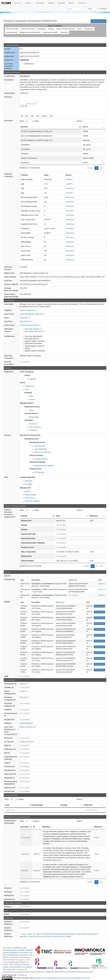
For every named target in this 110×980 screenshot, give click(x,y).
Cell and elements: (32, 413)
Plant (31, 396)
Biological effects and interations (30, 32)
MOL (27, 116)
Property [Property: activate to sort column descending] (24, 516)
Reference (88, 805)
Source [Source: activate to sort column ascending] (85, 127)
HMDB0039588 (27, 723)
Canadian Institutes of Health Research (17, 950)
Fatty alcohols (26, 321)
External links (89, 29)
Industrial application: (28, 477)
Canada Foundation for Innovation (15, 953)
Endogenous (29, 386)
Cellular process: (36, 469)
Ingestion (33, 379)
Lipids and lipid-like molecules (32, 314)
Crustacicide (26, 838)
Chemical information (28, 29)
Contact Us (83, 3)
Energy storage (30, 495)
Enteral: (28, 375)
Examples (61, 3)
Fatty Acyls (25, 318)
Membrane (34, 424)
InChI (51, 116)
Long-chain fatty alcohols (30, 325)
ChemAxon (70, 188)
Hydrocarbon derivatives (35, 331)
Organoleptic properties (50, 32)
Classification (41, 29)
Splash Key (73, 580)
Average (64, 805)
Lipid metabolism (41, 449)
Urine (31, 410)
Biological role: (25, 488)
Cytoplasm (33, 430)
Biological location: (27, 403)
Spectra (80, 29)
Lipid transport (40, 446)
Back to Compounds (99, 21)
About (72, 3)
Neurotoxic (25, 854)
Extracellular (34, 417)
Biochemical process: (37, 442)
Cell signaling (39, 472)
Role (6, 477)
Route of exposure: (27, 372)
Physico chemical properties (66, 29)
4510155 (24, 684)
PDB (38, 116)
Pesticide (24, 871)
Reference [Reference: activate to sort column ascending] (94, 516)
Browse (18, 3)
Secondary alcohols (33, 329)
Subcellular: (29, 420)
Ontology (51, 29)
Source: (23, 383)
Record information (12, 29)
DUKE (97, 838)
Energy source (30, 498)
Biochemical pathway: (38, 462)
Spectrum (102, 584)
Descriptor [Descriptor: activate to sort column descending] (25, 827)
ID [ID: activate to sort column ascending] (34, 827)
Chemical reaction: (36, 455)
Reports (51, 3)
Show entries (29, 121)
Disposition (9, 372)
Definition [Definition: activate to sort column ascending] (46, 827)
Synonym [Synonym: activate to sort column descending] (24, 127)
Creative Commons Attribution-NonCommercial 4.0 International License (62, 978)
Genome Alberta (16, 967)
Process (8, 435)
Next (101, 168)
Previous (90, 168)
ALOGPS (69, 179)
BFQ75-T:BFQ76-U (28, 727)
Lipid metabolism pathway (44, 466)
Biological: (28, 393)
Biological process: (32, 439)
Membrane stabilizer (32, 501)
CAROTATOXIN (27, 742)
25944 (37, 871)
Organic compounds (28, 310)
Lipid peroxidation (41, 459)
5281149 (24, 697)
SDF (32, 116)
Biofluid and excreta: (32, 407)
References (64, 32)
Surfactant (28, 481)
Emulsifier (28, 484)
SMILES (44, 116)
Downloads (40, 3)
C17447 (24, 691)
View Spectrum (99, 606)
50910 (37, 854)
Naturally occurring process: (30, 435)
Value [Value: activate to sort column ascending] (58, 516)
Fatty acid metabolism (43, 452)
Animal (32, 399)
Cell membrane (35, 427)
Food (27, 389)
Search (29, 3)
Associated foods (12, 32)
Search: (90, 121)
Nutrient (28, 491)
